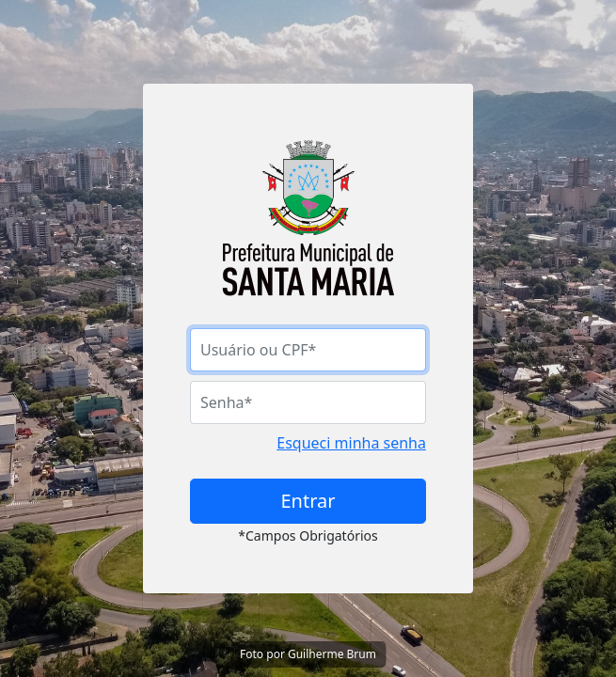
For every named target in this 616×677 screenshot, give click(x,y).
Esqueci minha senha (351, 443)
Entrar (308, 501)
